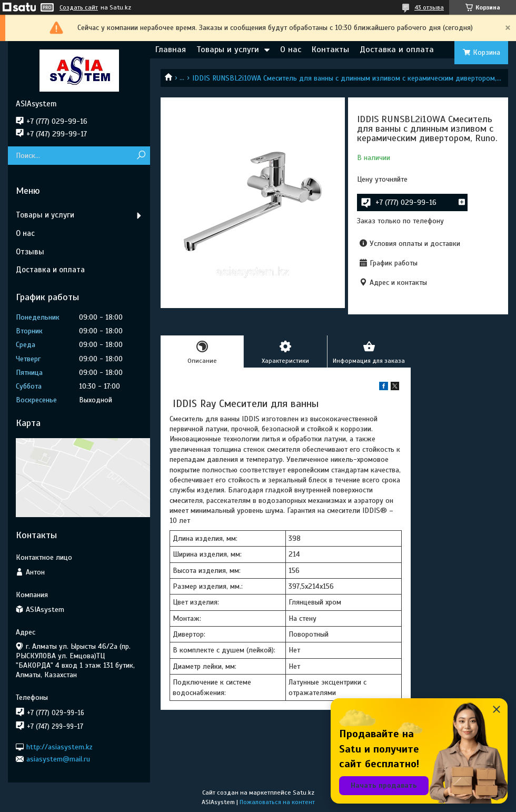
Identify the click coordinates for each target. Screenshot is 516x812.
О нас (291, 49)
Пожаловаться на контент (277, 802)
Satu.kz (304, 793)
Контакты (330, 49)
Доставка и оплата (397, 49)
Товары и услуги (228, 49)
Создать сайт (79, 7)
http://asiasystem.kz (59, 746)
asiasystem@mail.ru (58, 759)
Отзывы (30, 252)
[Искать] (141, 156)
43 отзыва (429, 7)
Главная (171, 49)
